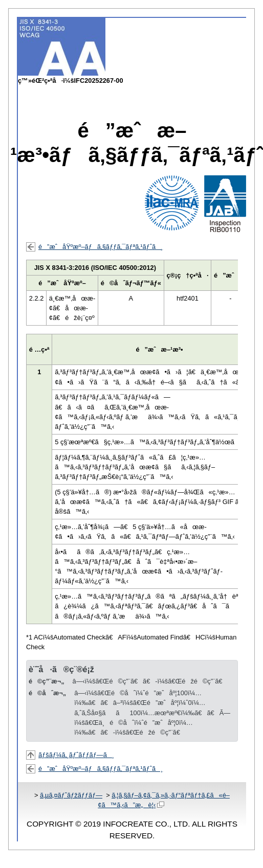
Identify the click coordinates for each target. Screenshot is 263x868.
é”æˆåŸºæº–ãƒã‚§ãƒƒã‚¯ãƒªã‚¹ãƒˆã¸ (101, 247)
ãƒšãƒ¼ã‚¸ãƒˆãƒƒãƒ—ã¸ (76, 755)
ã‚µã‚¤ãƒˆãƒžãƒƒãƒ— (71, 795)
